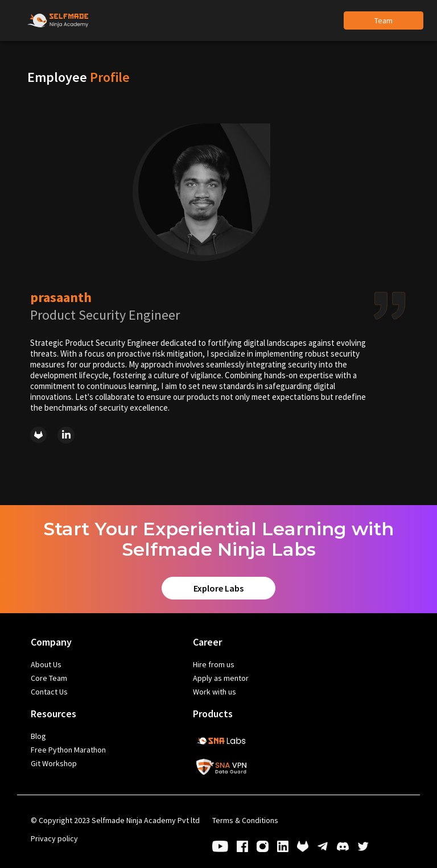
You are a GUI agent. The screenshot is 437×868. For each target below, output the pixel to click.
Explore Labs (218, 588)
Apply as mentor (221, 678)
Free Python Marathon (68, 750)
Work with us (215, 692)
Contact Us (49, 692)
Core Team (49, 678)
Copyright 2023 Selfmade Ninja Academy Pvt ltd (115, 820)
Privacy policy (54, 838)
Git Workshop (54, 763)
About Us (46, 664)
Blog (38, 736)
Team (384, 20)
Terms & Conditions (245, 820)
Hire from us (214, 664)
